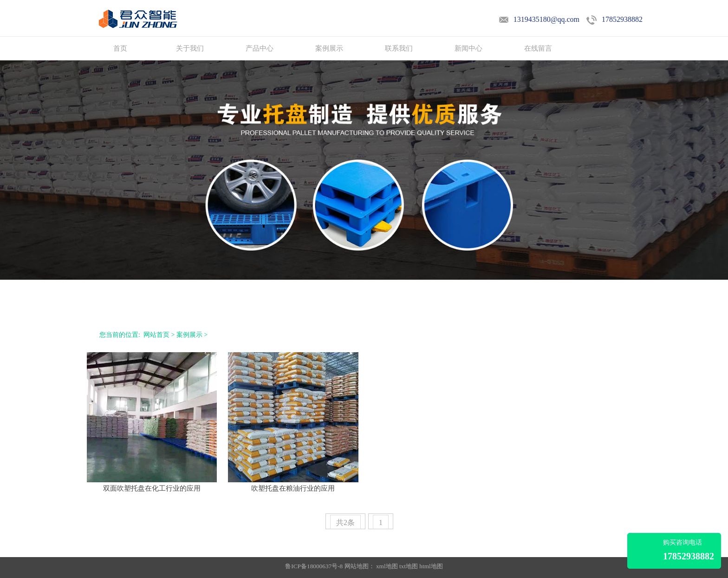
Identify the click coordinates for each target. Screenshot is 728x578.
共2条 (345, 522)
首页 (120, 48)
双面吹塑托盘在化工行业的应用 (152, 488)
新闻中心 (468, 48)
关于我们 (190, 48)
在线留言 (538, 48)
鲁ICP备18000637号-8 (315, 566)
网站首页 (156, 335)
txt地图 (409, 566)
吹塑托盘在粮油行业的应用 (293, 488)
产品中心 (260, 48)
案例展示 (329, 48)
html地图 (431, 566)
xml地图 (387, 566)
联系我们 (399, 48)
